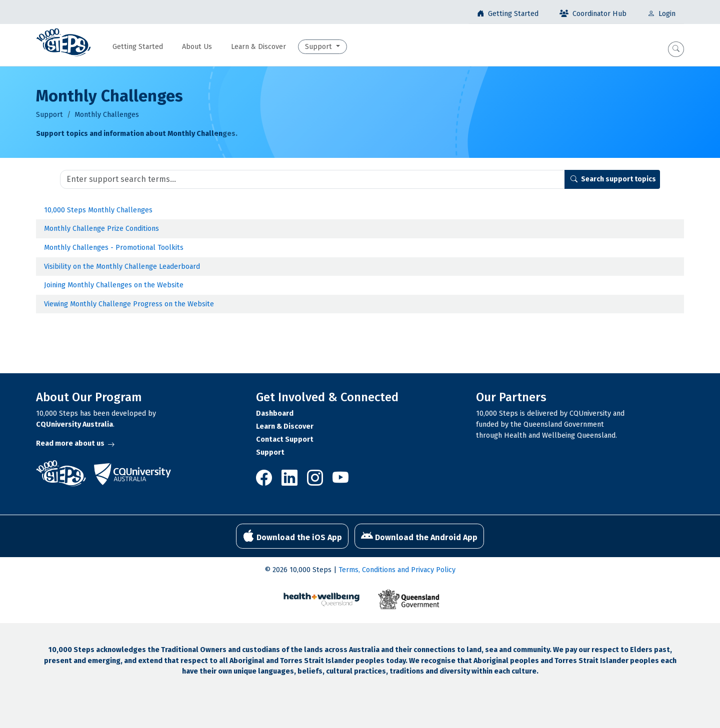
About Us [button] (197, 47)
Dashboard (275, 413)
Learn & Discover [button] (258, 47)
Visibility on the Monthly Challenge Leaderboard (122, 267)
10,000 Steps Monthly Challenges (98, 210)
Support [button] (319, 47)
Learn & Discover (285, 426)
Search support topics (613, 179)
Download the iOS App (292, 536)
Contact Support (285, 439)
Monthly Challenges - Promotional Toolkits (114, 248)
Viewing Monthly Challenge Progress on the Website (129, 304)
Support (49, 115)
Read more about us (75, 443)
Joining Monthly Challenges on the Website (114, 285)
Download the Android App (419, 536)
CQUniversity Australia (74, 424)
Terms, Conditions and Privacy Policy (397, 570)
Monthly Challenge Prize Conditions (101, 229)
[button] (676, 49)
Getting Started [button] (138, 47)
